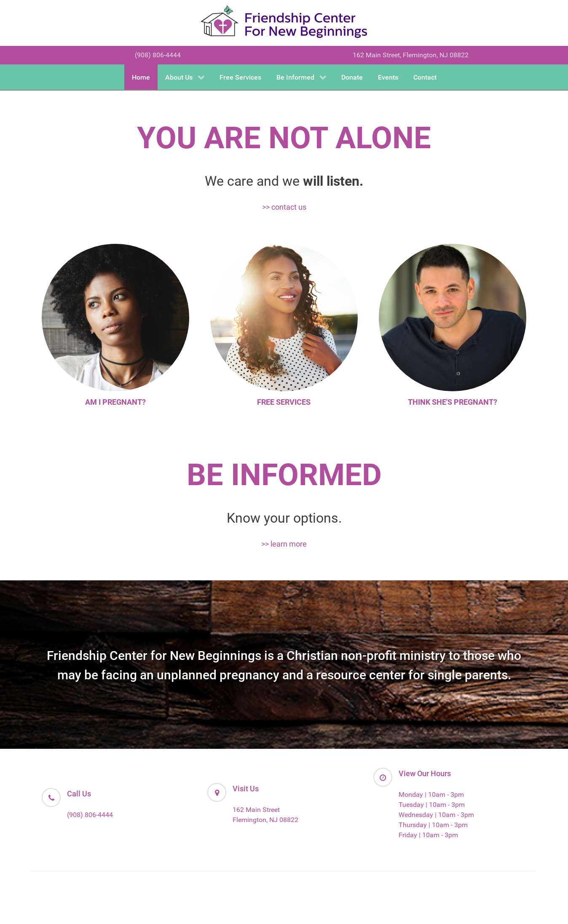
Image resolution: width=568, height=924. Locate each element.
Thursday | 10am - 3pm (433, 825)
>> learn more (284, 544)
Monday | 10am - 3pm (431, 794)
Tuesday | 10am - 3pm (432, 805)
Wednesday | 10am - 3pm (436, 815)
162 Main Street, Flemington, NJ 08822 (411, 55)
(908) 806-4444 (158, 55)
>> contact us (284, 207)
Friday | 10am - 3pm (428, 835)
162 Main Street (256, 810)
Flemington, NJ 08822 (265, 820)
